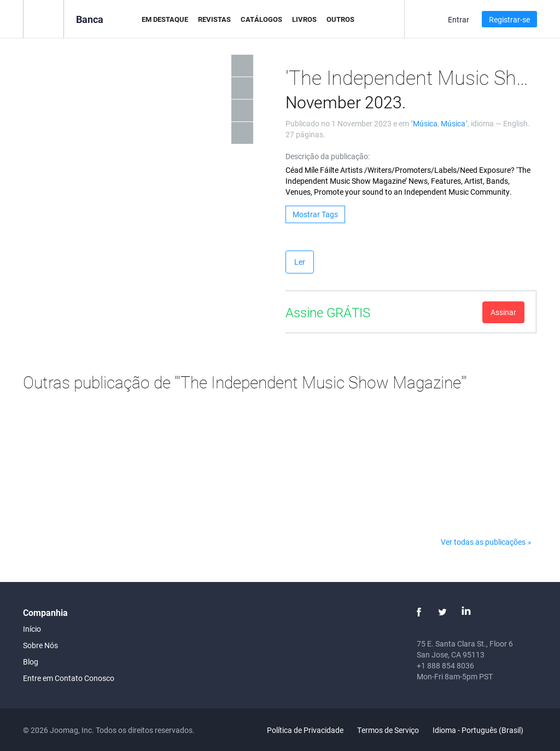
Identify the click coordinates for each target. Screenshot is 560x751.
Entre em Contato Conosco (69, 678)
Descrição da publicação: (328, 156)
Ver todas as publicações (483, 542)
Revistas (214, 19)
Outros (340, 19)
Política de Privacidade (305, 730)
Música (425, 123)
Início (32, 629)
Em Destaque (165, 19)
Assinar (503, 312)
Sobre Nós (40, 645)
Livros (304, 19)
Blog (31, 662)
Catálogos (261, 19)
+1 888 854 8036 (445, 665)
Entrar (459, 19)
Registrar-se (509, 19)
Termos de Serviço (388, 730)
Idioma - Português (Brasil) (484, 730)
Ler (300, 262)
